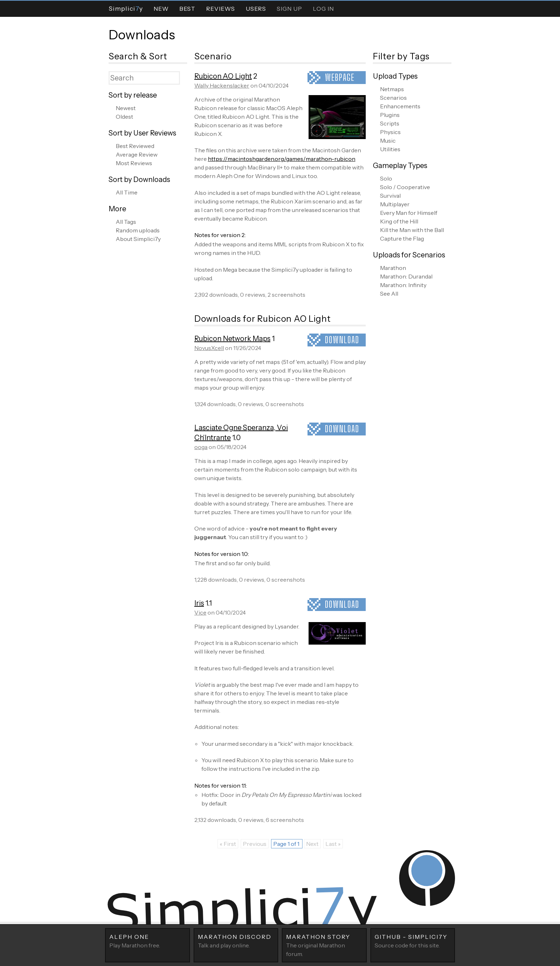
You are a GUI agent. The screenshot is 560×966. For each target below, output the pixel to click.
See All (389, 294)
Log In (323, 9)
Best (187, 9)
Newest (126, 108)
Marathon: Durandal (406, 276)
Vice (200, 612)
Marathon (393, 268)
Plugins (390, 115)
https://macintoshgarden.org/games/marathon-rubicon (282, 159)
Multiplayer (395, 204)
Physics (390, 132)
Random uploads (138, 230)
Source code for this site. (413, 941)
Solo (386, 178)
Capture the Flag (402, 238)
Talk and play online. (236, 941)
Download (342, 340)
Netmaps (392, 89)
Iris (199, 603)
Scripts (390, 123)
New (161, 9)
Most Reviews (134, 163)
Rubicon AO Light (223, 76)
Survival (390, 196)
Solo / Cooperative (405, 187)
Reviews (221, 9)
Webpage (340, 77)
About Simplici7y (138, 239)
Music (388, 141)
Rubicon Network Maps (232, 339)
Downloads (142, 35)
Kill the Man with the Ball (412, 230)
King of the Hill (399, 221)
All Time (127, 192)
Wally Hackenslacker (222, 85)
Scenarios (393, 98)
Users (256, 9)
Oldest (124, 117)
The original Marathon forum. (324, 945)
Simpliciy (126, 8)
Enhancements (400, 106)
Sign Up (289, 9)
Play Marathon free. (147, 941)
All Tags (126, 222)
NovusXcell (209, 348)
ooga (201, 447)
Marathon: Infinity (403, 285)
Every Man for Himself (409, 213)
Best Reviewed (135, 146)
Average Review (137, 154)
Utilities (390, 149)
